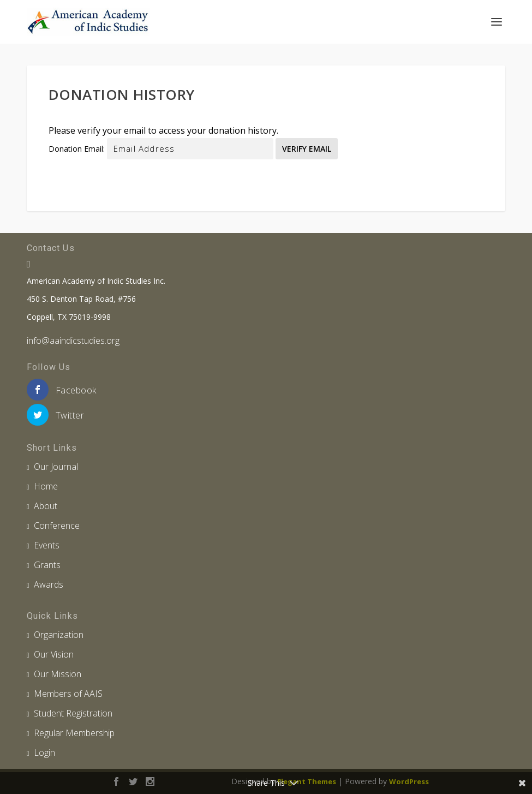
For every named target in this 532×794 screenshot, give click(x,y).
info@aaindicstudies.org (73, 341)
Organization (59, 635)
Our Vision (54, 654)
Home (46, 486)
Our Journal (56, 467)
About (46, 506)
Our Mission (58, 674)
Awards (49, 584)
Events (47, 545)
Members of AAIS (68, 694)
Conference (57, 526)
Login (44, 753)
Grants (47, 565)
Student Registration (73, 713)
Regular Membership (74, 733)
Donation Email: (77, 149)
